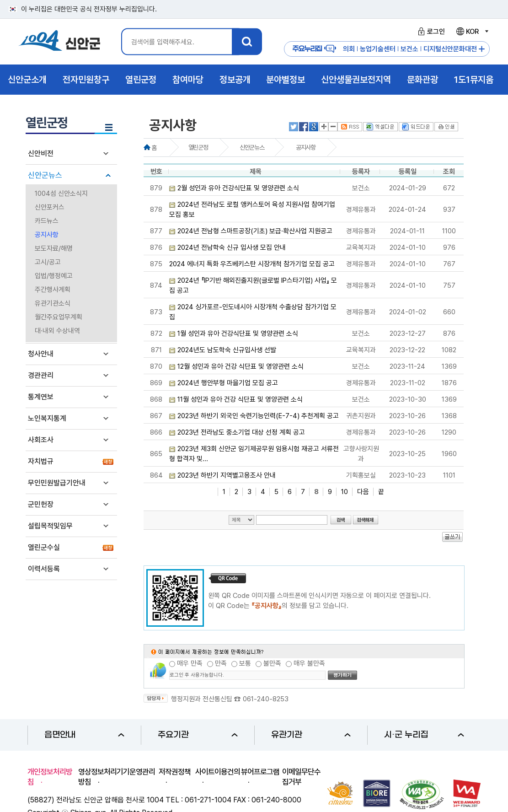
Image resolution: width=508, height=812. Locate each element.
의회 (349, 49)
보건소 (409, 49)
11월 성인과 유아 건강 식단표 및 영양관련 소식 (240, 399)
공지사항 (47, 235)
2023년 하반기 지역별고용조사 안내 (227, 475)
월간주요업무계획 (59, 317)
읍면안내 (84, 735)
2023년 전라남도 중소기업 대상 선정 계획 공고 (241, 432)
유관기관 (311, 735)
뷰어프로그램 (260, 772)
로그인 (430, 32)
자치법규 (41, 461)
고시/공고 (48, 262)
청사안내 (41, 354)
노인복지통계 (47, 418)
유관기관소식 (53, 303)
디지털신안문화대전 (450, 49)
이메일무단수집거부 (301, 777)
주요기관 (198, 735)
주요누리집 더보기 (482, 49)
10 (345, 492)
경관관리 (41, 375)
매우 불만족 (309, 663)
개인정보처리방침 (50, 777)
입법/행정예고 (54, 276)
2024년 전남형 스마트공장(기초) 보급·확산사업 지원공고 (255, 231)
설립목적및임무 (50, 526)
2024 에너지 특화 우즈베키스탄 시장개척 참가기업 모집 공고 (252, 264)
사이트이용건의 (218, 772)
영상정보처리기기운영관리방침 (117, 777)
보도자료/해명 (54, 248)
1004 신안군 (59, 42)
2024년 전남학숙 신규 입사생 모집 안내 (232, 247)
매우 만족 (190, 663)
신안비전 (41, 153)
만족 (221, 663)
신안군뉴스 (45, 175)
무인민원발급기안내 (57, 483)
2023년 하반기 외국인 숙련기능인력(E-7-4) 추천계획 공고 (258, 416)
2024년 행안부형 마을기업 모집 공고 (228, 383)
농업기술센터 (378, 49)
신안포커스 (50, 207)
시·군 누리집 (424, 735)
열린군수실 (44, 547)
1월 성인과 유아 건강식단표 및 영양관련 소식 (238, 333)
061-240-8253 (266, 699)
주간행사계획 (53, 290)
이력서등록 (44, 569)
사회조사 (41, 440)
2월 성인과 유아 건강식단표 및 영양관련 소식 (238, 188)
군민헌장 (41, 504)
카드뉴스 (47, 221)
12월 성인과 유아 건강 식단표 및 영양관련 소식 (241, 366)
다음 (363, 492)
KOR (472, 32)
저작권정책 (175, 772)
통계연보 (41, 397)
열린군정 (198, 147)
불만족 (272, 663)
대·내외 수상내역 (57, 331)
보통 (245, 663)
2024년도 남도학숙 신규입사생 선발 (227, 350)
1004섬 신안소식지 (61, 194)
